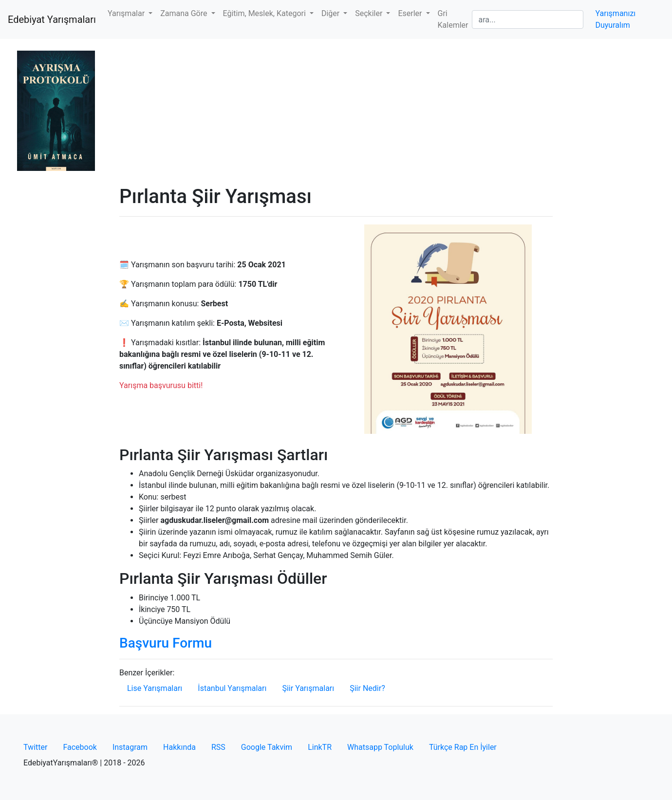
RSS (218, 747)
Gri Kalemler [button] (453, 19)
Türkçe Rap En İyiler (463, 747)
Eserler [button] (411, 13)
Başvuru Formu (166, 643)
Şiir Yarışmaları (308, 688)
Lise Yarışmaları (155, 688)
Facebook (80, 747)
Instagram (130, 747)
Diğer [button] (331, 13)
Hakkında (179, 747)
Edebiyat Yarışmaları (52, 19)
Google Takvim (267, 747)
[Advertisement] (336, 112)
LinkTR (320, 747)
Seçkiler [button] (370, 13)
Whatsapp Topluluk (380, 747)
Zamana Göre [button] (185, 13)
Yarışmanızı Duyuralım (615, 19)
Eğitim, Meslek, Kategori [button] (265, 13)
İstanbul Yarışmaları (232, 688)
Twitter (35, 747)
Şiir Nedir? (367, 688)
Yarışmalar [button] (127, 13)
